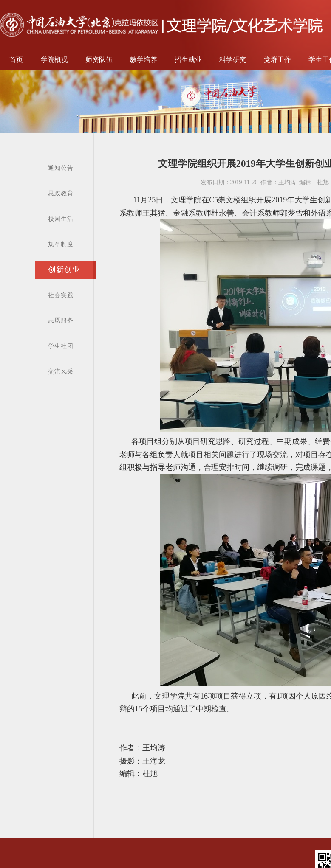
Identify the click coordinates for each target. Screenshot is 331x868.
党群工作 (277, 60)
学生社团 (61, 346)
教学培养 (144, 60)
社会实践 (61, 295)
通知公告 (61, 168)
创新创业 (64, 270)
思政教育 (61, 193)
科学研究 (233, 60)
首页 (16, 60)
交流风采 (61, 372)
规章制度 (61, 244)
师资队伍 (99, 60)
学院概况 (54, 60)
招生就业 (188, 60)
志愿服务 (61, 321)
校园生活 (61, 219)
